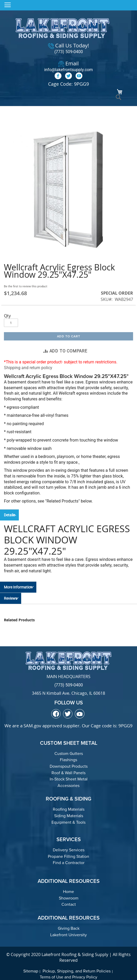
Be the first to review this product (26, 286)
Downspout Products (69, 766)
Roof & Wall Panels (68, 773)
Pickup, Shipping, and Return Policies (77, 971)
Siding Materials (69, 816)
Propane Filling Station (68, 856)
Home (68, 892)
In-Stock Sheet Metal (69, 779)
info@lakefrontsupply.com (68, 70)
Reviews (11, 598)
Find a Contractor (69, 863)
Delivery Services (69, 850)
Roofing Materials (69, 809)
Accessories (68, 786)
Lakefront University (68, 935)
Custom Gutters (69, 753)
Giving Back (69, 928)
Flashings (68, 760)
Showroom (69, 898)
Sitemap (31, 971)
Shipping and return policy (28, 368)
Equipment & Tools (68, 822)
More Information (18, 587)
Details (9, 515)
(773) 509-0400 (69, 52)
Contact (69, 904)
